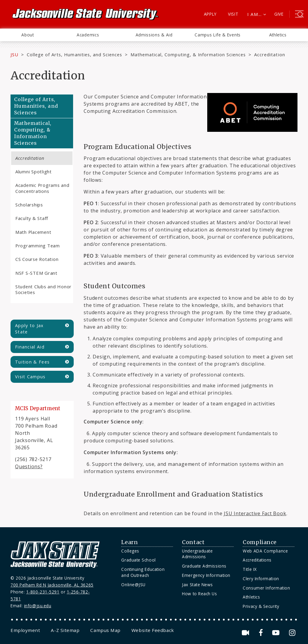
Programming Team (38, 246)
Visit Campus (30, 377)
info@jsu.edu (38, 606)
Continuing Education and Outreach (143, 572)
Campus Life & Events (218, 35)
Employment (25, 630)
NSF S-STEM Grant (36, 273)
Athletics (278, 35)
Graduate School (138, 560)
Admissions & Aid (154, 35)
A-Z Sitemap (65, 630)
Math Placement (33, 232)
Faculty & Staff (32, 218)
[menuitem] (28, 35)
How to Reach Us (199, 594)
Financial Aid (30, 347)
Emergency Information (206, 575)
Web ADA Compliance (265, 551)
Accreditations (257, 560)
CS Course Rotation (37, 259)
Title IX (250, 569)
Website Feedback (153, 630)
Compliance (260, 542)
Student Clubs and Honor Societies (43, 289)
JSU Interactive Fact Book (255, 513)
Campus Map (105, 630)
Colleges (130, 551)
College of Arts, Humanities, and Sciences (74, 54)
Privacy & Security (261, 606)
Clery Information (261, 579)
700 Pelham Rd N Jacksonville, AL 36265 (52, 585)
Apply (210, 14)
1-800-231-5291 (43, 592)
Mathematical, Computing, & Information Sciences (188, 54)
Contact (193, 542)
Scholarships (29, 205)
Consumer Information (266, 588)
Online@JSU (133, 585)
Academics (88, 35)
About (28, 35)
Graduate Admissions (204, 566)
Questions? (29, 466)
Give (279, 14)
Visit (233, 14)
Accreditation (30, 158)
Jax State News (197, 585)
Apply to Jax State (29, 329)
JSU (14, 54)
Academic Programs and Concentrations (42, 188)
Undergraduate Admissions (197, 554)
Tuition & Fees (32, 362)
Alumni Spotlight (34, 172)
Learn (129, 542)
